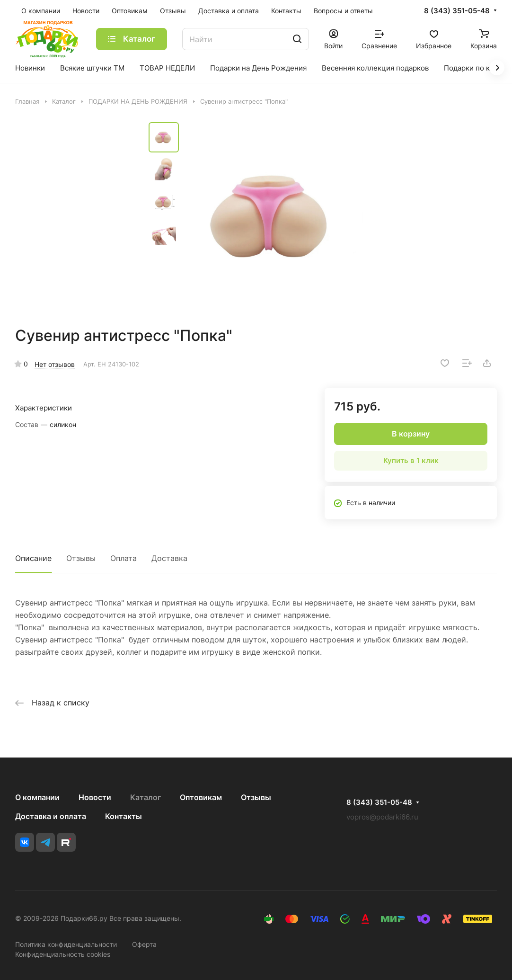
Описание (33, 558)
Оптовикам (201, 797)
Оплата (124, 558)
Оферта (144, 944)
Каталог (146, 797)
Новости (95, 797)
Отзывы (81, 558)
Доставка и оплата (51, 816)
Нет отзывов (55, 364)
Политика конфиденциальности (66, 944)
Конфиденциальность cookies (63, 954)
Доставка (169, 558)
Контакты (124, 816)
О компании (37, 797)
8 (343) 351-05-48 (457, 11)
